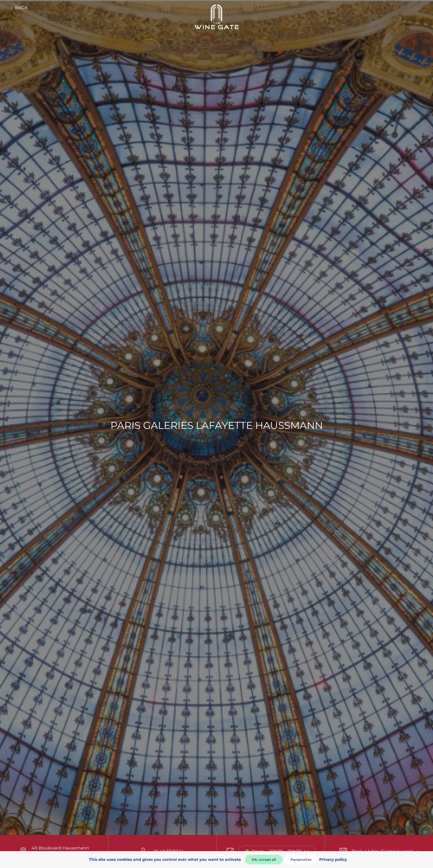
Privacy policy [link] (333, 859)
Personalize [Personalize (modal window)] (301, 860)
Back (19, 8)
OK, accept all (264, 860)
